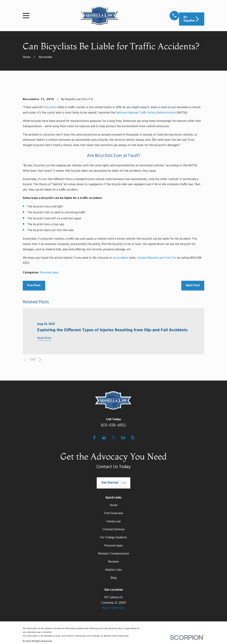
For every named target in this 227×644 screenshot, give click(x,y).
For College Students (113, 538)
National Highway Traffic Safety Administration (146, 113)
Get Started (114, 483)
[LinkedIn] (123, 437)
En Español (192, 19)
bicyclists (51, 107)
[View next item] (40, 360)
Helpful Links (113, 570)
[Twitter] (114, 437)
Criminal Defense (114, 530)
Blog (113, 578)
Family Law (113, 522)
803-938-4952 (113, 425)
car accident (120, 258)
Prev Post (34, 285)
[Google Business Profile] (104, 437)
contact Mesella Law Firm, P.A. (157, 258)
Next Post (193, 285)
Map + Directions (113, 608)
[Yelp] (133, 437)
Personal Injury (49, 273)
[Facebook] (94, 437)
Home (114, 505)
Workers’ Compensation (113, 554)
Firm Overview (114, 513)
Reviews (113, 562)
